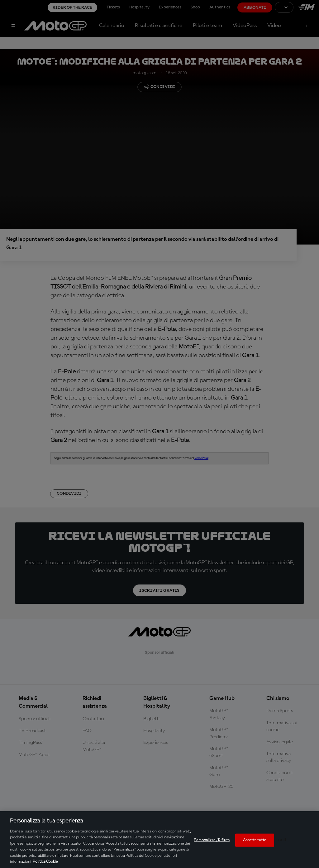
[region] (159, 840)
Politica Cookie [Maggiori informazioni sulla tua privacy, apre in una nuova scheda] (45, 862)
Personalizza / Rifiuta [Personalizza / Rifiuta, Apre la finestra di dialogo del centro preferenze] (212, 840)
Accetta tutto (255, 840)
